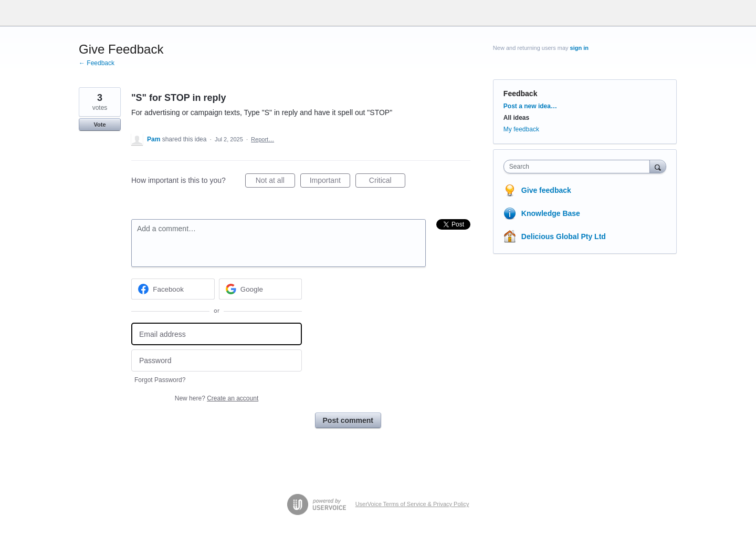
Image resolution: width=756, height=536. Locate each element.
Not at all (275, 182)
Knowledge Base (551, 213)
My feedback (521, 129)
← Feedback (97, 63)
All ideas (516, 118)
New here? (217, 398)
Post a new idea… (530, 106)
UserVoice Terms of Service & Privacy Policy (412, 504)
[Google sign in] (261, 289)
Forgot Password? (160, 380)
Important (330, 182)
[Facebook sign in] (173, 289)
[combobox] (579, 167)
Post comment (348, 420)
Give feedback (546, 190)
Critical (387, 182)
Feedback (521, 94)
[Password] (217, 361)
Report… (262, 139)
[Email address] (217, 334)
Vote (99, 125)
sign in (579, 48)
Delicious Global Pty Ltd (564, 236)
